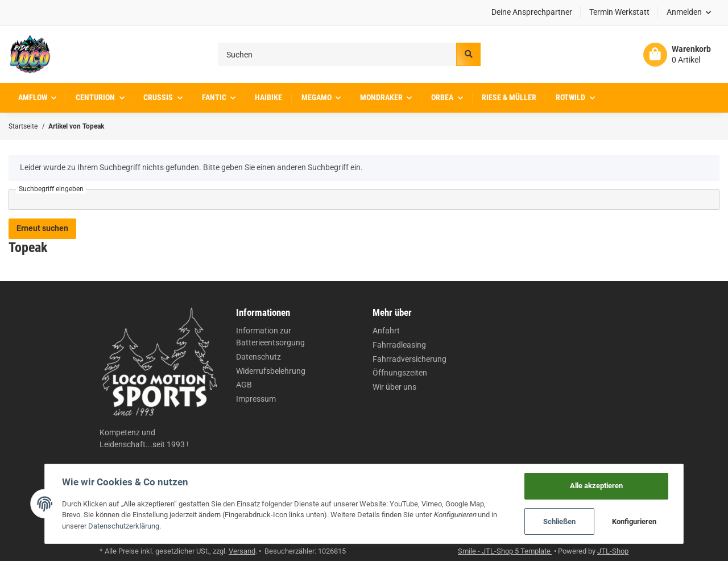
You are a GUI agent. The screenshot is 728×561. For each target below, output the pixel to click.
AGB (244, 385)
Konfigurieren (634, 521)
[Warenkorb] (677, 55)
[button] (689, 13)
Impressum (256, 399)
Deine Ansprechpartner (532, 12)
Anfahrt (386, 331)
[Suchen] (337, 54)
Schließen (559, 521)
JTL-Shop (613, 551)
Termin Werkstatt (619, 12)
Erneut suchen (42, 228)
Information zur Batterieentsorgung (270, 337)
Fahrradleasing (399, 345)
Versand (242, 551)
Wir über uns (394, 387)
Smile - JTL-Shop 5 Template (505, 551)
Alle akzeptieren (596, 486)
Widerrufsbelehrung (271, 371)
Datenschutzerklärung (124, 526)
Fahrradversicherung (409, 359)
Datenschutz (258, 357)
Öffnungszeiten (400, 373)
